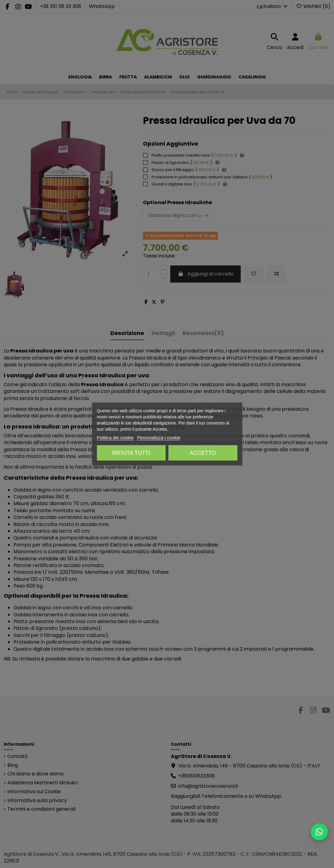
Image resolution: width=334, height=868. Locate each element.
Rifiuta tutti (131, 453)
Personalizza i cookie (159, 438)
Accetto (203, 453)
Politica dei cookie (115, 438)
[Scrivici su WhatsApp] (319, 832)
